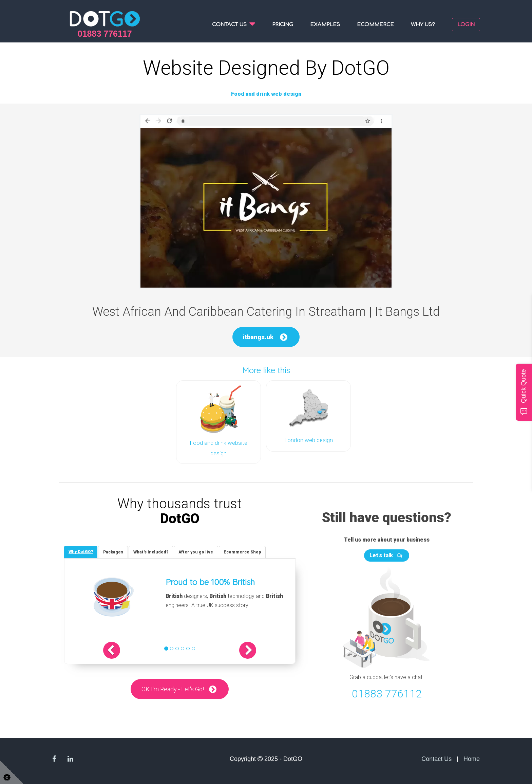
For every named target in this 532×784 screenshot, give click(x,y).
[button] (119, 650)
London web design (309, 440)
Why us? (423, 25)
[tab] (81, 551)
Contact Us (436, 757)
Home (472, 757)
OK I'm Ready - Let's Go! (173, 688)
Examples (325, 25)
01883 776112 (387, 692)
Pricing (283, 25)
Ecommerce (375, 25)
